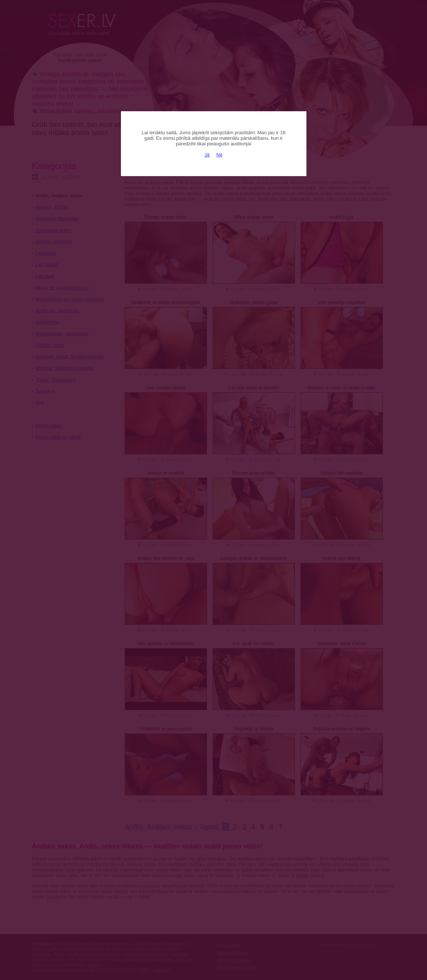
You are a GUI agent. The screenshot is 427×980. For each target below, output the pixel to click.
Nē (219, 155)
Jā (207, 155)
